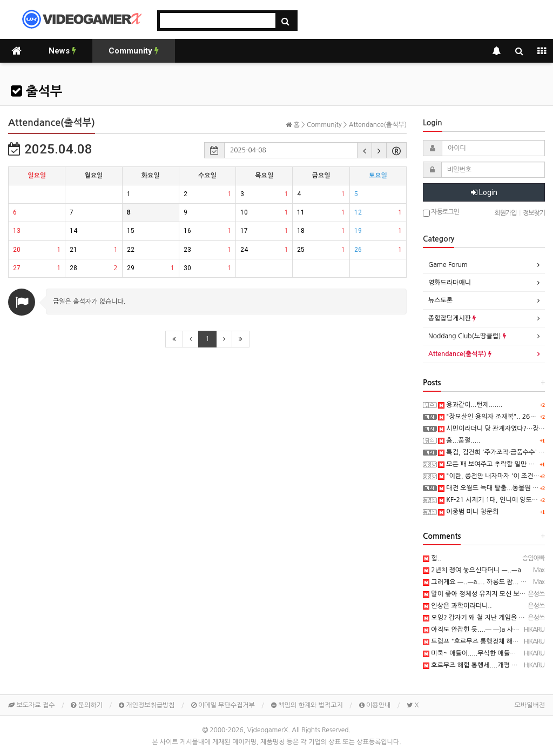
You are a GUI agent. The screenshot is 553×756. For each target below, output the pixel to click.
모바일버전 (530, 705)
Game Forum (448, 265)
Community (134, 51)
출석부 (36, 91)
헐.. (432, 558)
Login (484, 192)
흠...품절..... (459, 440)
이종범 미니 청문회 (468, 512)
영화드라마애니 (450, 283)
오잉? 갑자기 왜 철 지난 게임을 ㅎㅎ (477, 618)
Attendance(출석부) (460, 354)
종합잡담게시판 (452, 318)
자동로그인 (441, 213)
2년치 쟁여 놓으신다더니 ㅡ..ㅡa (472, 570)
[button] (365, 150)
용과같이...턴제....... (470, 405)
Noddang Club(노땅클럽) (467, 336)
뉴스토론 (440, 300)
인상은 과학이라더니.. (457, 606)
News (62, 51)
